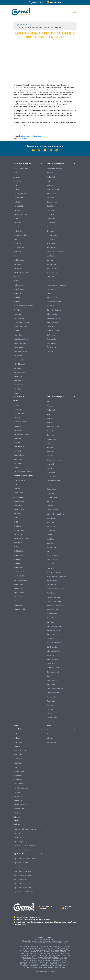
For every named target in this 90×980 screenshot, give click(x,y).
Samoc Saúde (18, 335)
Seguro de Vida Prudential (23, 888)
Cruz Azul (17, 219)
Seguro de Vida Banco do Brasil (25, 859)
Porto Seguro (52, 593)
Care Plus (50, 456)
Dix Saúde (17, 223)
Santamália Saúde (53, 634)
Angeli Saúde (18, 497)
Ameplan (17, 177)
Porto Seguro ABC (53, 597)
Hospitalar (17, 526)
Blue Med (17, 210)
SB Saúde (50, 655)
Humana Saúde (19, 530)
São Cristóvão (18, 356)
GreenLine (17, 244)
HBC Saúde (17, 252)
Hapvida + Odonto (20, 751)
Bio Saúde (17, 202)
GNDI (15, 239)
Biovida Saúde (19, 206)
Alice (15, 173)
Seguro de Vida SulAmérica (23, 892)
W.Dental (17, 817)
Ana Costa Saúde (20, 194)
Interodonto (18, 755)
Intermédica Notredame (22, 273)
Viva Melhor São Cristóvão (23, 472)
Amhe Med (17, 181)
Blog (30, 25)
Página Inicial (20, 25)
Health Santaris (19, 260)
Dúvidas (50, 738)
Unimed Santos (19, 605)
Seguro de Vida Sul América (23, 850)
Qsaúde (16, 331)
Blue (48, 443)
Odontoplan (18, 775)
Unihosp (16, 393)
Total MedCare (19, 381)
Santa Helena (18, 347)
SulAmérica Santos (54, 693)
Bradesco (50, 452)
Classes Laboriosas (20, 214)
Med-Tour (17, 281)
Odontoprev (18, 780)
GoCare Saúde (19, 248)
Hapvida (16, 256)
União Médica (18, 597)
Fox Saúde (17, 514)
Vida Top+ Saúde (19, 609)
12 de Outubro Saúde (21, 169)
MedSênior (51, 539)
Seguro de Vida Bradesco (22, 884)
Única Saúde (18, 389)
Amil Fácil (17, 189)
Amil (15, 185)
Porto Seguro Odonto (21, 788)
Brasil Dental (18, 742)
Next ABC (17, 297)
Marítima (50, 535)
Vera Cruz (50, 722)
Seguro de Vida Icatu (21, 863)
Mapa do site (51, 742)
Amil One (50, 423)
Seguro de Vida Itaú (20, 867)
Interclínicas (18, 264)
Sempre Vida (18, 584)
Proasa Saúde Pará (20, 327)
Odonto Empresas (20, 771)
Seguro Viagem (19, 842)
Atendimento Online (63, 978)
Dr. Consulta (18, 231)
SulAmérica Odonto (20, 805)
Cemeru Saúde (19, 509)
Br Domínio (51, 971)
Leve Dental (18, 759)
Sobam (49, 676)
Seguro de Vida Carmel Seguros (25, 846)
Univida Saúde (52, 718)
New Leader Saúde (54, 572)
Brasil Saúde (18, 505)
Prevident (17, 792)
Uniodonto (17, 813)
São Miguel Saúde (20, 360)
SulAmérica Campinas (55, 689)
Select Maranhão (19, 364)
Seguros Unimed (53, 672)
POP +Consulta (19, 837)
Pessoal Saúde (19, 572)
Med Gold (17, 547)
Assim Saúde (18, 198)
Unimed (16, 601)
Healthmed (17, 522)
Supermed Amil (19, 593)
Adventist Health (19, 480)
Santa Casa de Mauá (21, 339)
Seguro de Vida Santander (23, 875)
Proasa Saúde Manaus (22, 322)
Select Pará (17, 368)
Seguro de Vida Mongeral (22, 871)
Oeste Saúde (18, 568)
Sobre (49, 734)
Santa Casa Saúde (20, 343)
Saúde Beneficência (21, 352)
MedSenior (17, 438)
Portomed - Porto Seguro (56, 589)
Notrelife (17, 310)
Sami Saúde (51, 622)
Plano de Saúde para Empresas (25, 829)
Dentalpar (17, 746)
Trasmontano (18, 385)
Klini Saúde (51, 526)
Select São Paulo (19, 372)
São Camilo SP (19, 576)
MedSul (50, 551)
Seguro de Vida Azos (21, 879)
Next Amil (17, 302)
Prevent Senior (19, 318)
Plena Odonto (18, 784)
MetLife (16, 767)
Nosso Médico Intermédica (23, 306)
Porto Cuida (18, 833)
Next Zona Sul (18, 293)
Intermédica (18, 268)
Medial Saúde (18, 285)
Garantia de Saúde (20, 235)
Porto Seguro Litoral (54, 601)
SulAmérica (18, 377)
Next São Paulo (19, 289)
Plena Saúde (18, 314)
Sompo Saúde (52, 680)
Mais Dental (18, 763)
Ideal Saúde (18, 534)
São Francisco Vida (20, 580)
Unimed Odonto (19, 809)
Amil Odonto (18, 738)
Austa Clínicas (19, 501)
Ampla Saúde (18, 493)
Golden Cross (52, 489)
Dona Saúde (18, 227)
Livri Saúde (17, 277)
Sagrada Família (53, 614)
